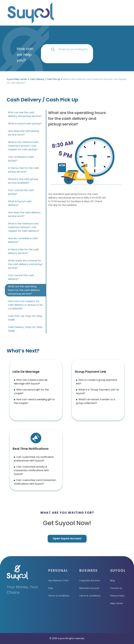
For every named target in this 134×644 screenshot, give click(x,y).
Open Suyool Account (67, 538)
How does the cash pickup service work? (24, 133)
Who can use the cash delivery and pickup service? (25, 114)
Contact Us (116, 588)
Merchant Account (89, 588)
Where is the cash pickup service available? (23, 181)
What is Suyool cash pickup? (25, 124)
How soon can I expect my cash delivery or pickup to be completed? (25, 305)
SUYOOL (118, 571)
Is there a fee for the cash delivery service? (23, 251)
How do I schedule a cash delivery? (23, 240)
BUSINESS (88, 571)
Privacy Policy (117, 596)
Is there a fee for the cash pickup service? (23, 170)
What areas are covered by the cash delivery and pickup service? (25, 264)
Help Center (117, 603)
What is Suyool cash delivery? (20, 203)
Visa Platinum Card (58, 581)
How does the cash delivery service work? (24, 214)
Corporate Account (90, 581)
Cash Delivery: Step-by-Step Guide (25, 329)
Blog (112, 581)
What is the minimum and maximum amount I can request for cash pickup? (23, 146)
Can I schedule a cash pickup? (21, 159)
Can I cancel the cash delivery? (21, 277)
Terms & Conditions (59, 596)
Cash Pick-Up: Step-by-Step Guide (25, 318)
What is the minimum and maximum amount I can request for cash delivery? (24, 227)
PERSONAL (58, 571)
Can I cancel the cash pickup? (21, 192)
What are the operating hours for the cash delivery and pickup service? (24, 290)
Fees (51, 588)
